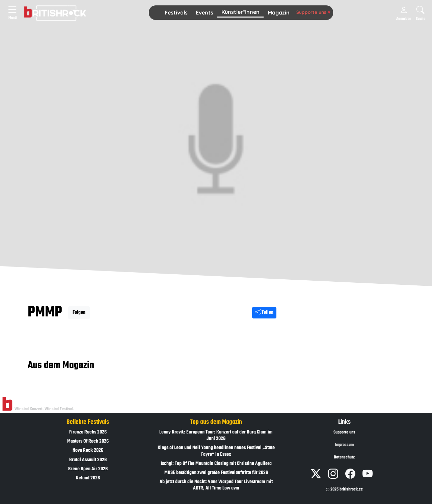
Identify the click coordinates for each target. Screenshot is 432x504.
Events (205, 12)
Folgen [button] (79, 313)
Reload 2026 (88, 478)
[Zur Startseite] (7, 404)
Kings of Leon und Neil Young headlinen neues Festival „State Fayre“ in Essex (216, 451)
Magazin (279, 12)
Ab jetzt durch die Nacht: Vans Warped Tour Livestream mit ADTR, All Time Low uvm (216, 485)
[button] (176, 13)
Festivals (176, 12)
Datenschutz (344, 457)
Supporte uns (313, 12)
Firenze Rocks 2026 (88, 432)
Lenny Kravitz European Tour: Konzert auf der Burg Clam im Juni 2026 (216, 436)
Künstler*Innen (240, 12)
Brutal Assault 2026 (88, 460)
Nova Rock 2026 (88, 451)
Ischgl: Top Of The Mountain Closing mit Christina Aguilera (216, 464)
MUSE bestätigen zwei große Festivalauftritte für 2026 (216, 473)
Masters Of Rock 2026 (88, 441)
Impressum (344, 445)
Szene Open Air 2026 (88, 469)
